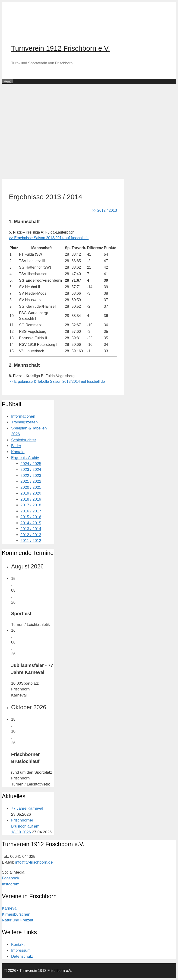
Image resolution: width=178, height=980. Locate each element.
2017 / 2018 (31, 505)
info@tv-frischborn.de (34, 862)
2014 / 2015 (31, 523)
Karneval (10, 908)
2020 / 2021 (31, 487)
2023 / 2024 (31, 470)
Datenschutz (22, 956)
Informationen (23, 416)
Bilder (16, 446)
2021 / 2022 (31, 481)
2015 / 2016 (31, 517)
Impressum (21, 950)
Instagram (11, 884)
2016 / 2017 (31, 511)
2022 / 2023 (31, 476)
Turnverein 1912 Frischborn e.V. (60, 48)
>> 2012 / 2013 (105, 210)
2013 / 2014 (31, 529)
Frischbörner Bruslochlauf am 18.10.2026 (25, 826)
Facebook (11, 878)
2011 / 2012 (31, 541)
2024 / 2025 (31, 464)
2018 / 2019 (31, 499)
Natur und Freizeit (17, 920)
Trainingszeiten (24, 422)
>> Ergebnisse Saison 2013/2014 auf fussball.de (49, 238)
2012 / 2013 (31, 535)
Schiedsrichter (24, 440)
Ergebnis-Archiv (25, 458)
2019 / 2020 (31, 493)
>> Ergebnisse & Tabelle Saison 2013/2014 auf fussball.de (57, 381)
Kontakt (18, 452)
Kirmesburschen (16, 914)
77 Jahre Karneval (27, 808)
